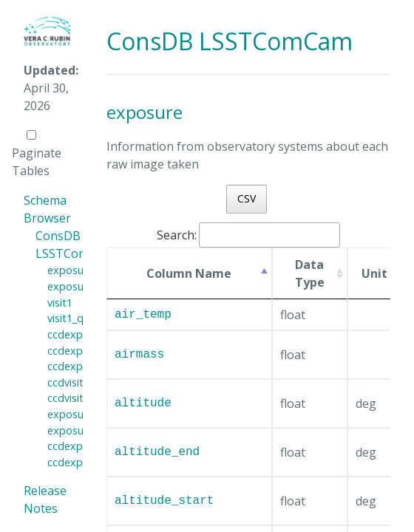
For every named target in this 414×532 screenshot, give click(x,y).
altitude (143, 403)
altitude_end (157, 452)
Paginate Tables (37, 154)
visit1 (60, 303)
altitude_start (164, 501)
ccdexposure (79, 334)
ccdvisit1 (68, 382)
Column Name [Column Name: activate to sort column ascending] (189, 273)
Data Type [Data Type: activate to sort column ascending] (310, 273)
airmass (139, 355)
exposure (70, 270)
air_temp (143, 315)
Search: (248, 235)
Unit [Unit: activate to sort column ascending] (374, 273)
